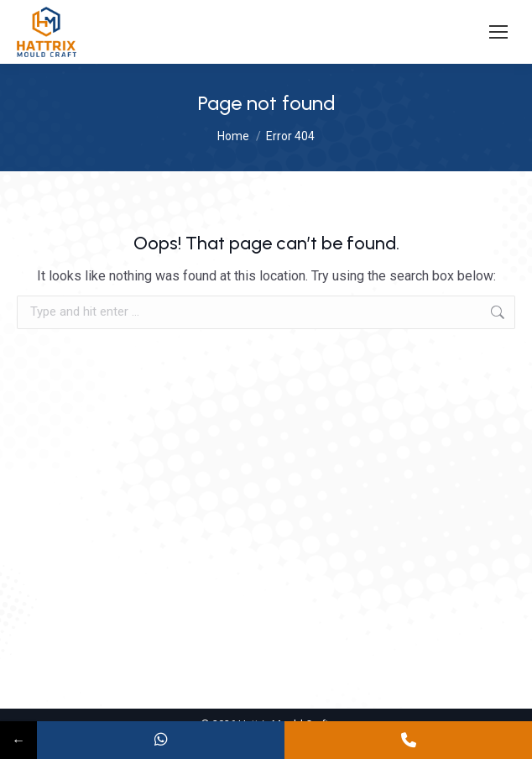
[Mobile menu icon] (498, 32)
